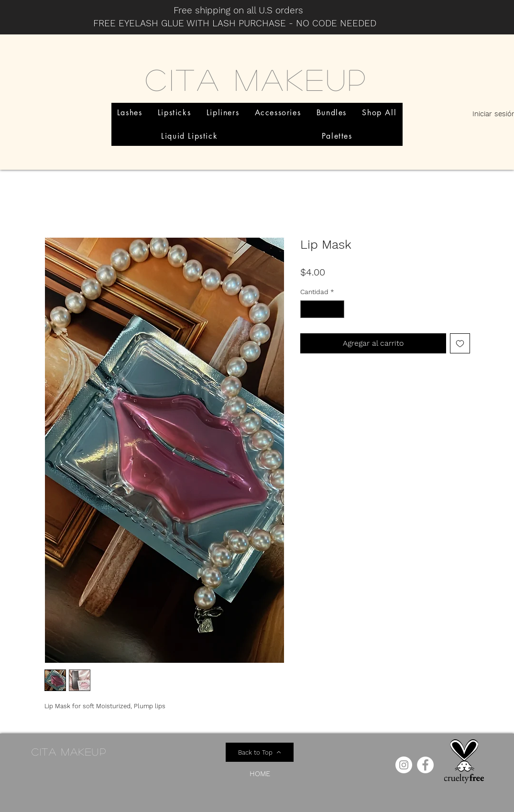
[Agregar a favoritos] (460, 343)
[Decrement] (308, 309)
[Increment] (337, 309)
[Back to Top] (260, 752)
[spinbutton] (322, 309)
